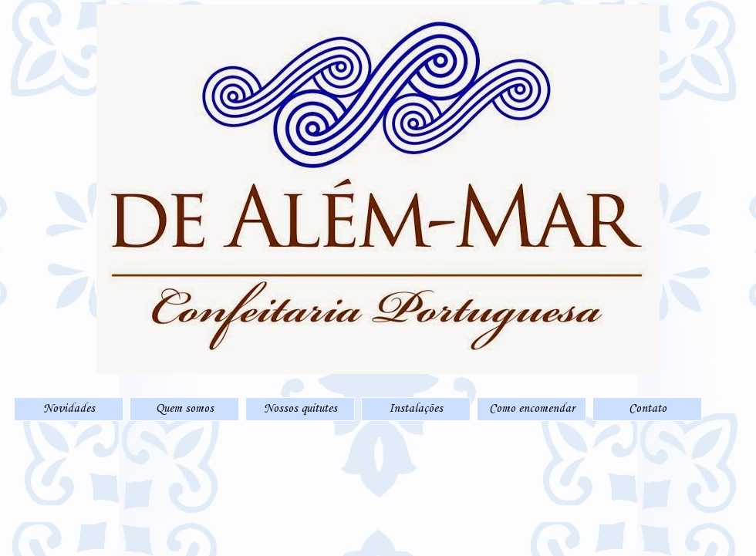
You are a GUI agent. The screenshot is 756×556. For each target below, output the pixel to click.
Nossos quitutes (300, 409)
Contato (648, 409)
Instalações (416, 409)
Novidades (69, 409)
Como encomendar (532, 409)
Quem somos (185, 409)
